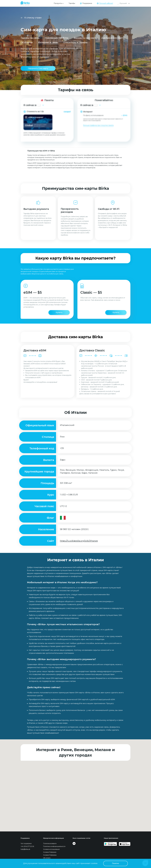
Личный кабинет (106, 3)
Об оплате (47, 858)
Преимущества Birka (57, 38)
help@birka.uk (25, 849)
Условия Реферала (50, 852)
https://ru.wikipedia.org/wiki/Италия (79, 541)
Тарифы (72, 3)
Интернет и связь (48, 42)
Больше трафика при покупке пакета (98, 125)
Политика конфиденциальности (54, 846)
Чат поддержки (26, 843)
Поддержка (87, 3)
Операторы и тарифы (75, 42)
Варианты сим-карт (85, 38)
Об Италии (27, 42)
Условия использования (51, 849)
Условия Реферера (50, 855)
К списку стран (33, 18)
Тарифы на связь (30, 38)
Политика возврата (50, 843)
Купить (59, 312)
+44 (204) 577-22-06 (27, 846)
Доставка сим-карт (112, 38)
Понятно (116, 863)
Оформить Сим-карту (38, 68)
